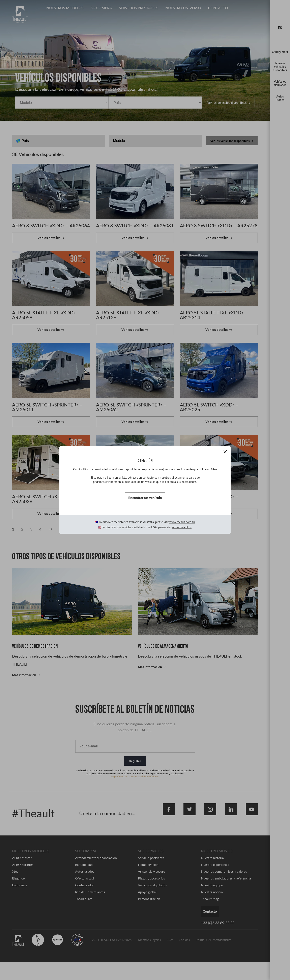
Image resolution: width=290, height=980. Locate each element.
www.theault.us (182, 529)
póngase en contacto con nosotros (149, 476)
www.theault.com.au (182, 523)
